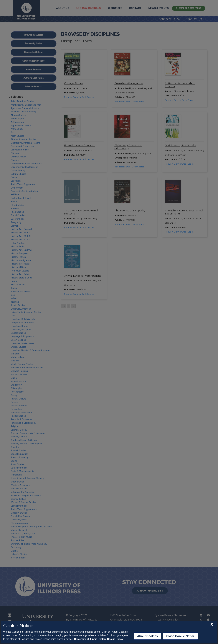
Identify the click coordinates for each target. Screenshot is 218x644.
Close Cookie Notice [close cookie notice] (180, 636)
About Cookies (148, 636)
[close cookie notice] (212, 624)
